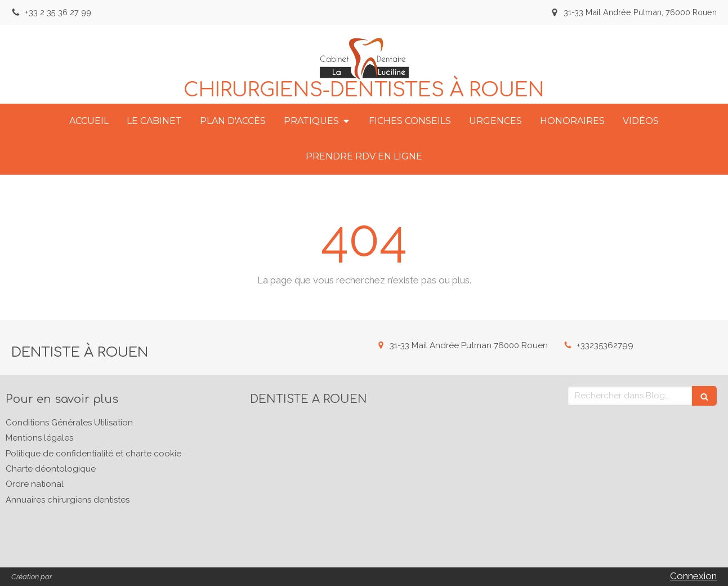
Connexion (693, 576)
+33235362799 (605, 345)
